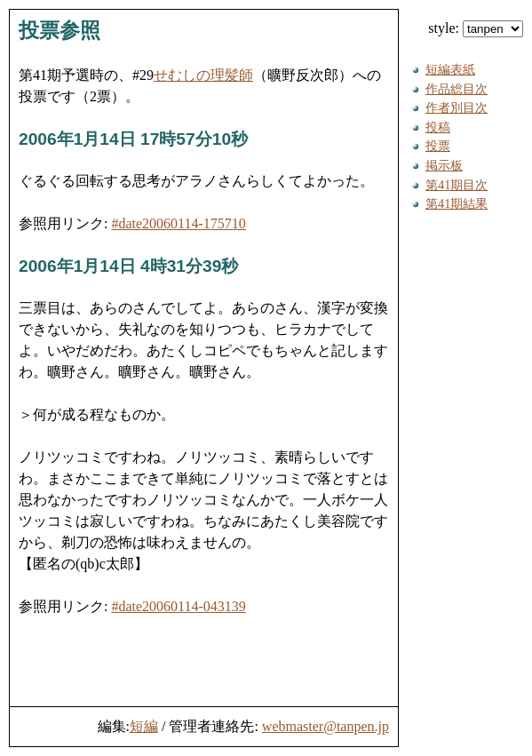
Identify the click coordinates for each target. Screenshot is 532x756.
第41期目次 (457, 185)
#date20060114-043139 (178, 606)
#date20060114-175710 (178, 223)
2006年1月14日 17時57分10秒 (133, 139)
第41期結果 (457, 203)
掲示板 (444, 165)
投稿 (438, 127)
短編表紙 (450, 69)
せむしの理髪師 (203, 75)
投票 (438, 146)
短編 (144, 726)
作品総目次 (457, 89)
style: (476, 28)
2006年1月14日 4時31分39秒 (128, 266)
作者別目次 (457, 107)
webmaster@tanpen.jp (326, 726)
